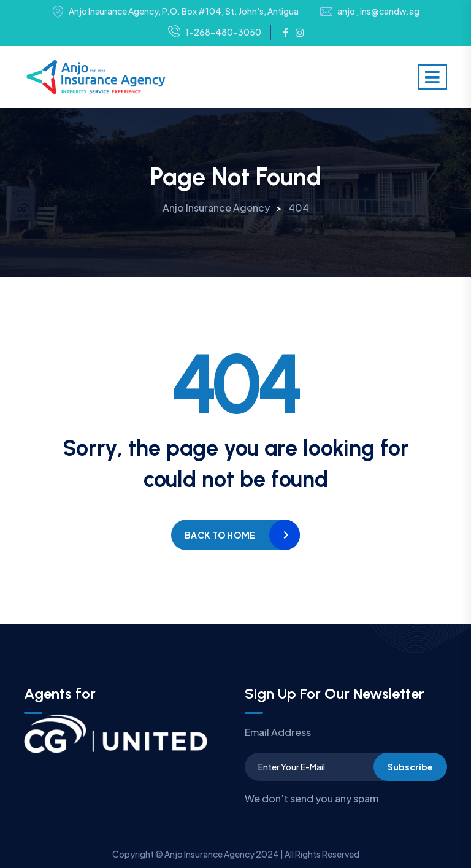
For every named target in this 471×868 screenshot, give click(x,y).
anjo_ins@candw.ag (378, 11)
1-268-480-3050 (215, 33)
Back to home (220, 535)
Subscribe (410, 767)
